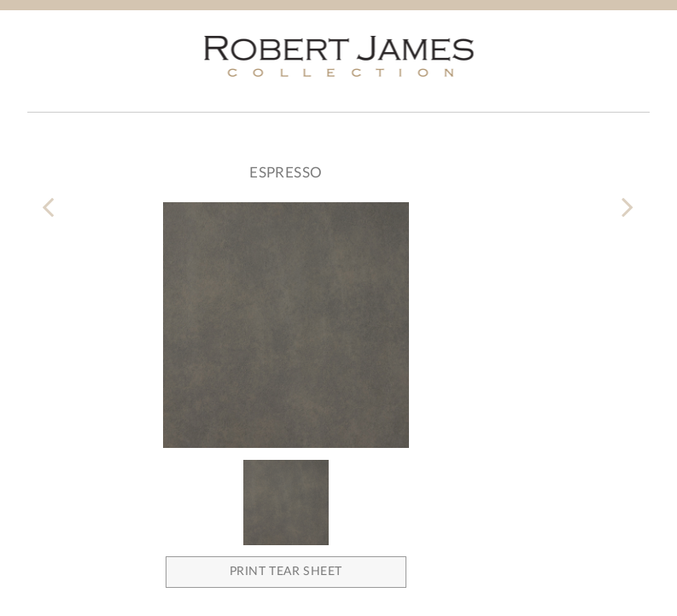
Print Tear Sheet (286, 572)
